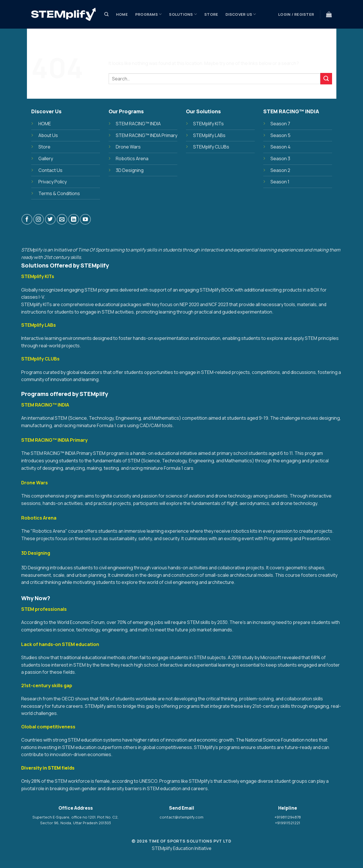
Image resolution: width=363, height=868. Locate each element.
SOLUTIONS (183, 14)
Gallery (46, 158)
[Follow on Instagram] (39, 219)
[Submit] (326, 79)
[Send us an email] (62, 219)
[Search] (106, 14)
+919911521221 (288, 823)
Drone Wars (128, 147)
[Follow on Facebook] (27, 219)
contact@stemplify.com (181, 817)
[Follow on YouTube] (85, 219)
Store (211, 14)
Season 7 (280, 124)
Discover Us (241, 14)
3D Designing (130, 170)
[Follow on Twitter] (50, 219)
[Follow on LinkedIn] (73, 219)
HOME (45, 124)
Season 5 (280, 135)
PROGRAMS (149, 14)
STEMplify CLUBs (211, 147)
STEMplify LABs (209, 135)
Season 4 (280, 147)
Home (122, 14)
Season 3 (280, 158)
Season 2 (280, 170)
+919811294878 (288, 817)
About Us (48, 135)
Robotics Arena (132, 158)
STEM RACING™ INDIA (138, 124)
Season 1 (280, 182)
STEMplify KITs (208, 124)
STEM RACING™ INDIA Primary (147, 135)
